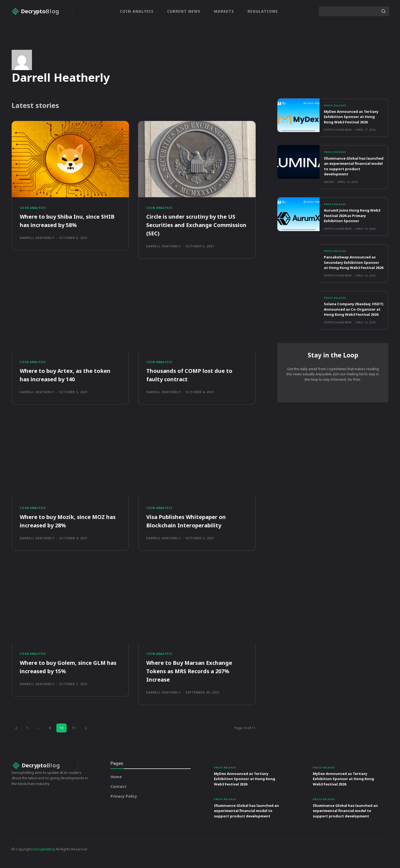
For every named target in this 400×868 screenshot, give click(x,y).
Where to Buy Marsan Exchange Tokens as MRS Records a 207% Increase (194, 678)
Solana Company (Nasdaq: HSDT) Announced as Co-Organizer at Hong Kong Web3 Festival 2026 (351, 324)
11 (74, 735)
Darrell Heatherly (37, 241)
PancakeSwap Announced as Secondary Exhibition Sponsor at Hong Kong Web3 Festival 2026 (353, 272)
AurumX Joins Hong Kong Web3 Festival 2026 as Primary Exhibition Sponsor (352, 222)
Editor (329, 188)
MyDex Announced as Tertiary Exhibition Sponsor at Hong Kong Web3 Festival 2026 (353, 120)
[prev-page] (16, 735)
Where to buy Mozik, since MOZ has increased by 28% (67, 526)
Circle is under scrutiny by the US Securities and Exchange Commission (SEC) (196, 228)
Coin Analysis (34, 210)
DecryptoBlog (44, 857)
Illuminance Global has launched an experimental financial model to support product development (351, 172)
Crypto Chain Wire (338, 136)
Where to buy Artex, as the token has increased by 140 (70, 379)
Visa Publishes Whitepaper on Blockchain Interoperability (191, 526)
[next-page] (86, 735)
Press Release (336, 106)
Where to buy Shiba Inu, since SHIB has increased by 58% (65, 224)
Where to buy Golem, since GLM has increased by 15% (67, 674)
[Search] (383, 11)
